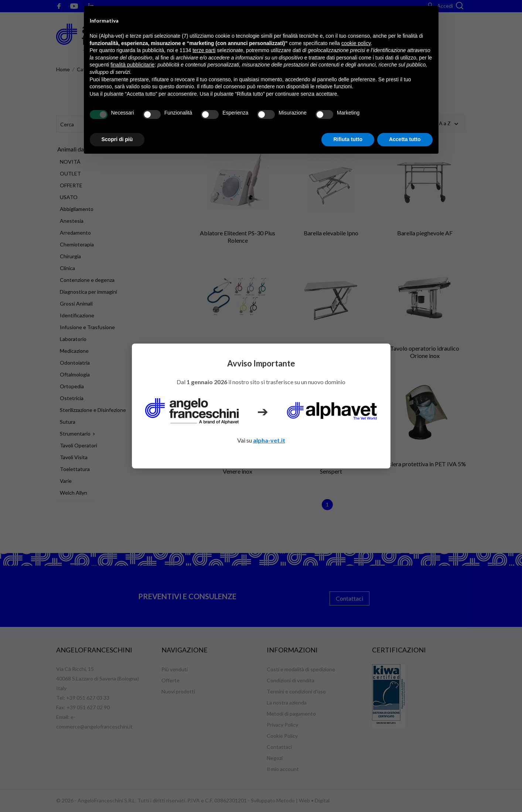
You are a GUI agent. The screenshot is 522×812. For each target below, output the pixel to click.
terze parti (204, 50)
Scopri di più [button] (117, 139)
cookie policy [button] (356, 43)
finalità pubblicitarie (132, 65)
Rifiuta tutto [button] (348, 139)
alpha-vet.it (269, 440)
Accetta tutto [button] (405, 139)
